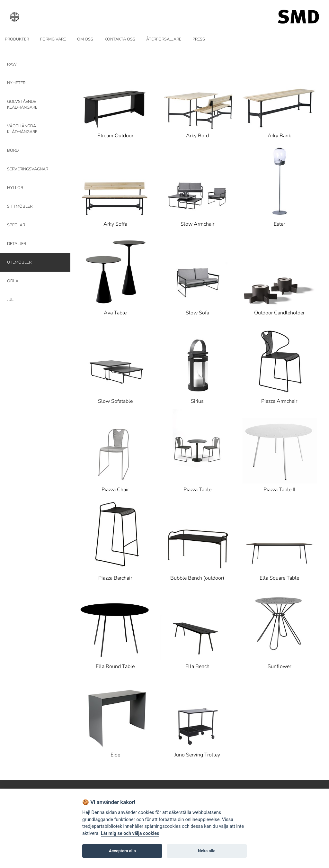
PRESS (199, 39)
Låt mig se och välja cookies (130, 833)
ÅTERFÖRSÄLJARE (164, 39)
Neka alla (207, 851)
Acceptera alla (122, 851)
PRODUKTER (17, 39)
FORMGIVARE (53, 39)
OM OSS (85, 39)
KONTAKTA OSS (120, 39)
